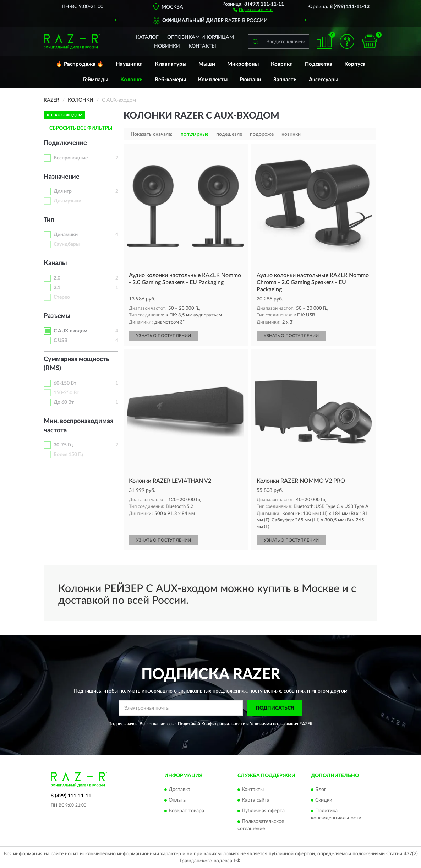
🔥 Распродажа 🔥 (80, 64)
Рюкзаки (250, 80)
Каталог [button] (147, 37)
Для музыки (67, 201)
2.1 (57, 288)
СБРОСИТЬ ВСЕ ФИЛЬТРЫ (81, 128)
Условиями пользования (274, 724)
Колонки (132, 80)
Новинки (167, 46)
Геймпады (96, 80)
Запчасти (285, 80)
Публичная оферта (263, 811)
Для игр (63, 191)
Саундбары (67, 244)
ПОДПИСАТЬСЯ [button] (275, 708)
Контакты (202, 46)
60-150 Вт (65, 383)
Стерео (62, 297)
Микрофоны (243, 64)
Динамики (66, 235)
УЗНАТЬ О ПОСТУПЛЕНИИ (163, 336)
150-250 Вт (66, 393)
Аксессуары (324, 80)
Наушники (129, 64)
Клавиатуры (171, 64)
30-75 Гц (63, 445)
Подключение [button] (65, 143)
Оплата (177, 800)
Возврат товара (186, 811)
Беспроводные (71, 158)
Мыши (207, 64)
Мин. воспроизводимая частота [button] (78, 426)
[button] (253, 9)
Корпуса (355, 64)
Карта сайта (256, 800)
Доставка (179, 790)
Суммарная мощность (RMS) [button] (76, 364)
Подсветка (319, 64)
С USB (61, 341)
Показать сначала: (152, 134)
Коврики (282, 64)
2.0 (57, 278)
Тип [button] (49, 220)
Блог (321, 790)
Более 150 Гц (69, 455)
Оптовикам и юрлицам (201, 37)
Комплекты (213, 80)
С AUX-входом (70, 331)
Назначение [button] (62, 177)
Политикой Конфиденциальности (212, 724)
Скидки (324, 800)
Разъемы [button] (57, 316)
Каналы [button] (55, 263)
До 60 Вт (64, 402)
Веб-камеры (170, 80)
